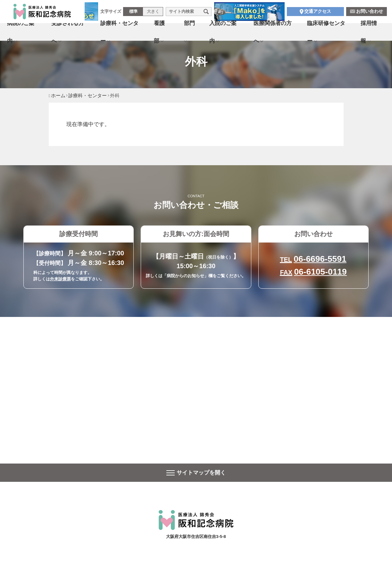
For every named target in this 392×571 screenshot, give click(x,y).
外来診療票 (60, 279)
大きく (153, 12)
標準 (133, 12)
